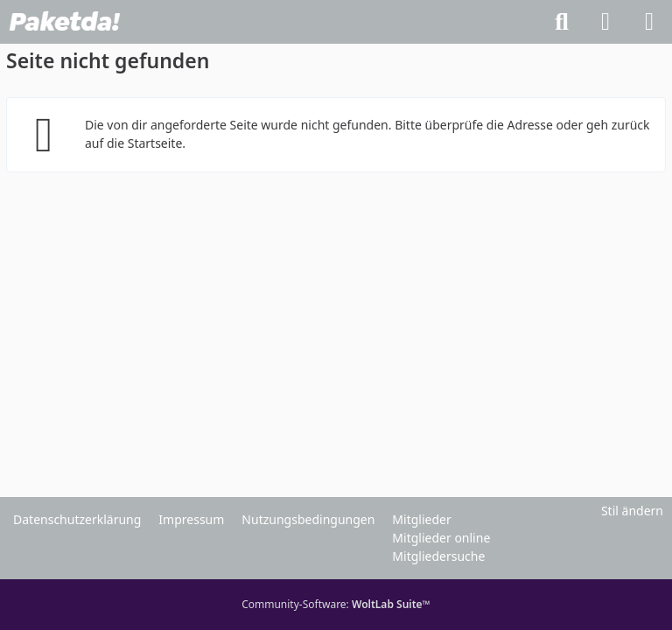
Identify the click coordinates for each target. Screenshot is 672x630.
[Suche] (562, 22)
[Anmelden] (605, 22)
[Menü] (649, 22)
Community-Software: (336, 604)
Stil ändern (632, 511)
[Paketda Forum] (65, 22)
